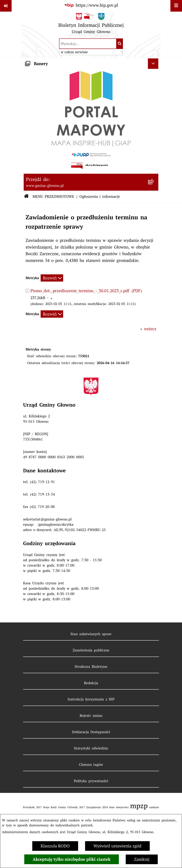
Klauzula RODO (55, 846)
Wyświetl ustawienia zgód (117, 846)
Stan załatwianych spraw (91, 634)
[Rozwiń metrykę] (52, 278)
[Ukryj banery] (153, 64)
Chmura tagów (91, 765)
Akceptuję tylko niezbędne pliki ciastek (72, 859)
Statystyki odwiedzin (91, 748)
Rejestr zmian (91, 716)
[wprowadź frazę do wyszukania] (88, 44)
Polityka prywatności (91, 781)
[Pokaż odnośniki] (6, 6)
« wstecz (148, 329)
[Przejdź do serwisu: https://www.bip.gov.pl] (91, 5)
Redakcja (91, 683)
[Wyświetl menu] (176, 6)
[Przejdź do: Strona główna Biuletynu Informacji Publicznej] (26, 197)
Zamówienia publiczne (91, 650)
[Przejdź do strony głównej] (91, 25)
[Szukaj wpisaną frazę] (120, 44)
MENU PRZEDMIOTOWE (53, 197)
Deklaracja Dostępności (91, 732)
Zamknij (142, 859)
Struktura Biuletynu (91, 667)
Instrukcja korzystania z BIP (91, 699)
